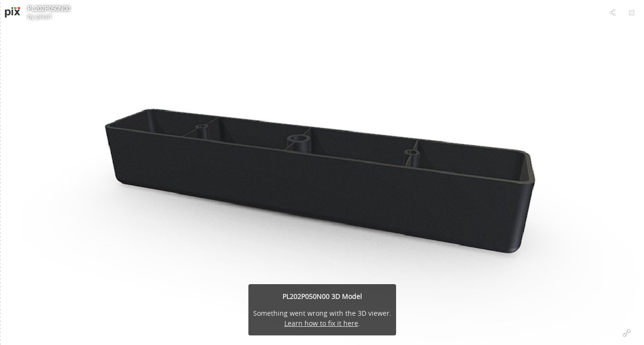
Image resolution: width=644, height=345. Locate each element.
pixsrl (44, 16)
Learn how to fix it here (321, 323)
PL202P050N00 (49, 9)
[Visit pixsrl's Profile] (12, 12)
